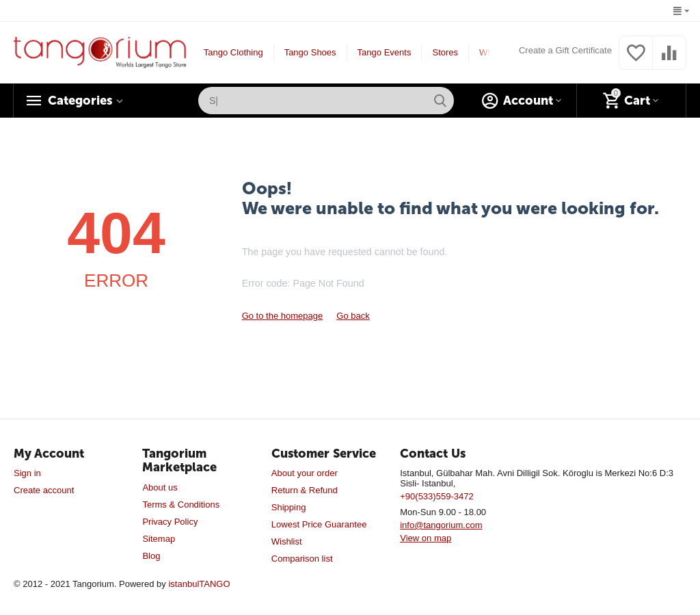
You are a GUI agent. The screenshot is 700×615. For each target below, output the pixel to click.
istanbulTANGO (199, 584)
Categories (80, 101)
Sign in (27, 473)
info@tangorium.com (441, 525)
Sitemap (159, 539)
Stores (445, 52)
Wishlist (287, 541)
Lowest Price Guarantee (319, 524)
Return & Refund (305, 490)
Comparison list (302, 559)
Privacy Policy (170, 522)
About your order (305, 473)
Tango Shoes (310, 52)
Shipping (289, 507)
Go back (353, 316)
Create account (44, 490)
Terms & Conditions (181, 505)
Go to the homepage (283, 316)
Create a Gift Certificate (565, 50)
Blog (151, 556)
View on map (426, 538)
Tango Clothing (233, 52)
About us (160, 487)
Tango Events (385, 52)
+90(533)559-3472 (436, 496)
